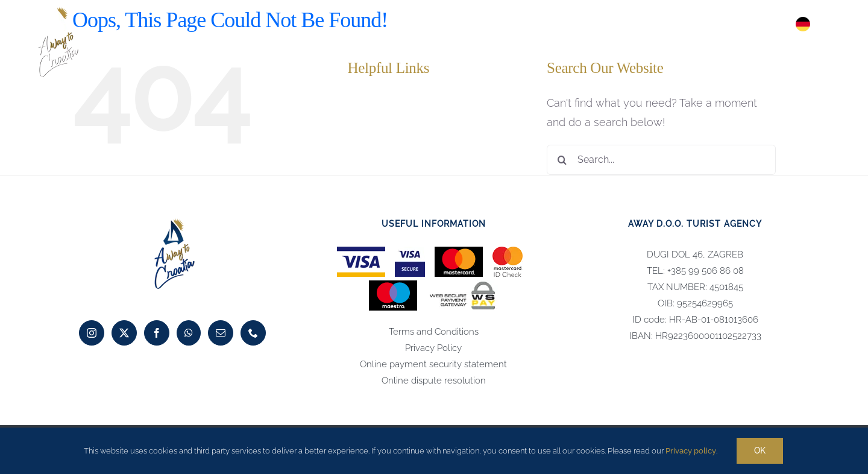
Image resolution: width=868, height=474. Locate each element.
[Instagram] (92, 333)
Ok (760, 450)
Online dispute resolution (434, 381)
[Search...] (661, 160)
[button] (831, 24)
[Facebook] (157, 333)
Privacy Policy (433, 348)
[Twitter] (124, 333)
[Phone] (253, 333)
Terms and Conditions (434, 332)
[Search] (562, 160)
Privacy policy (691, 451)
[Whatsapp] (189, 333)
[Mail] (221, 333)
